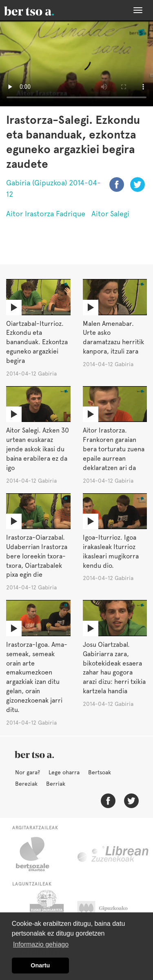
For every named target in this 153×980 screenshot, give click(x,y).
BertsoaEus (41, 10)
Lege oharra (64, 772)
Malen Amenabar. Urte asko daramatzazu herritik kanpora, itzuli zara (113, 338)
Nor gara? (28, 772)
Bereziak (26, 784)
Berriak (56, 784)
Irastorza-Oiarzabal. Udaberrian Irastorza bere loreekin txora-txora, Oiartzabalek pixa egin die (37, 556)
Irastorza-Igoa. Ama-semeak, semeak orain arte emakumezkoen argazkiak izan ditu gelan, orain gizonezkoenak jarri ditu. (37, 677)
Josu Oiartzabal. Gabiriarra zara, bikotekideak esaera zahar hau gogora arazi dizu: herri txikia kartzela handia (114, 668)
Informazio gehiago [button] (41, 944)
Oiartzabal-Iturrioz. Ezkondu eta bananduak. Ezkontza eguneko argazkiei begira (37, 342)
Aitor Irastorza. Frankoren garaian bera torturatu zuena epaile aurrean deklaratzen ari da (114, 449)
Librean (113, 854)
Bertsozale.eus (38, 854)
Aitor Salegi (110, 214)
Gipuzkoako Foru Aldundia (110, 910)
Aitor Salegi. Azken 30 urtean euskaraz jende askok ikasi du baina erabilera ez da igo (38, 449)
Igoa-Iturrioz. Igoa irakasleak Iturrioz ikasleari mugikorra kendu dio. (111, 552)
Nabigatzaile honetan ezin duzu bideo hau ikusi (76, 63)
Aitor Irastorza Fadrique (46, 214)
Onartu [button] (40, 965)
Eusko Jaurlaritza (46, 910)
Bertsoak (100, 772)
